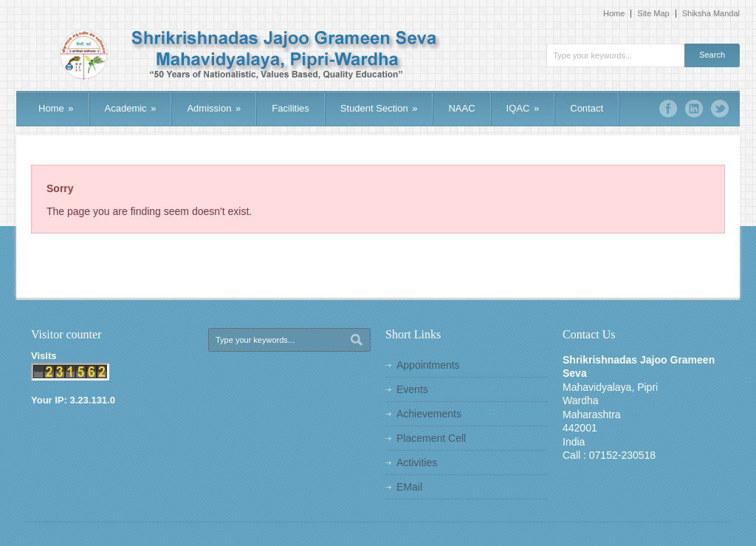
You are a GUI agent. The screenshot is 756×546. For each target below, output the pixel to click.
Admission (214, 108)
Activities (417, 463)
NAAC (461, 108)
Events (412, 389)
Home (614, 14)
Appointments (428, 365)
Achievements (429, 414)
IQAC (523, 108)
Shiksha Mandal (711, 14)
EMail (409, 487)
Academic (131, 108)
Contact (587, 108)
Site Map (653, 14)
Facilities (291, 108)
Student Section (379, 108)
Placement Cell (431, 438)
